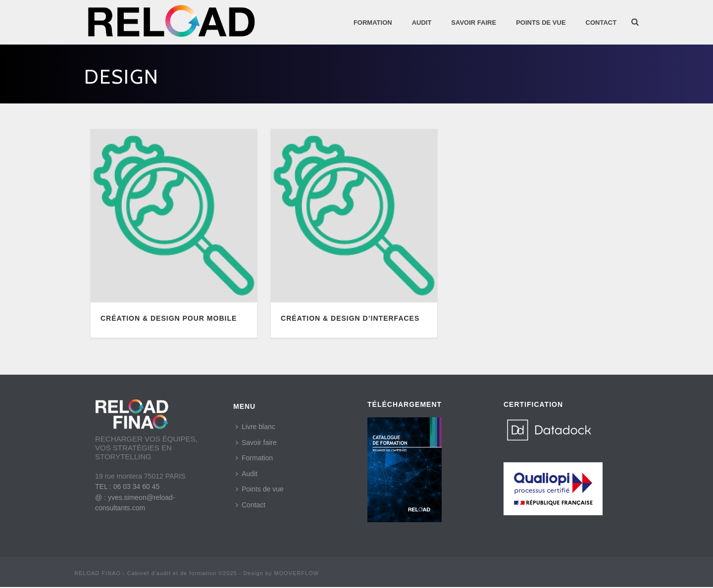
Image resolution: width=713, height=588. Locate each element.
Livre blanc (255, 427)
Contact (601, 23)
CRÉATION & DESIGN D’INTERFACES (350, 318)
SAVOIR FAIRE (474, 23)
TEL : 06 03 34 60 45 (127, 487)
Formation (373, 23)
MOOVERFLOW (297, 573)
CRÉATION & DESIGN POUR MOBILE (169, 318)
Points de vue (260, 489)
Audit (247, 474)
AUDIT (422, 23)
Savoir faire (256, 442)
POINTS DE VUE (541, 23)
